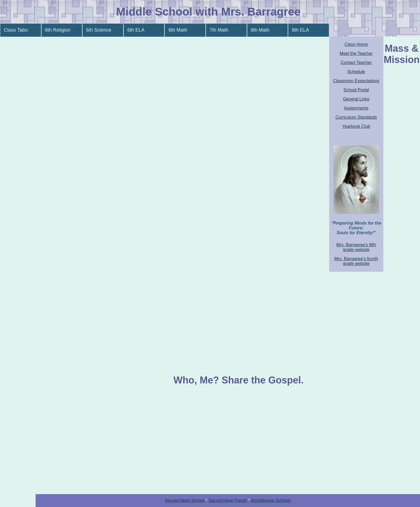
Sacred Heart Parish (228, 500)
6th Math (178, 30)
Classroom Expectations (356, 81)
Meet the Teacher (356, 53)
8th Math (260, 30)
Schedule (356, 72)
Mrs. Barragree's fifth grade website (356, 247)
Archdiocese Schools (271, 500)
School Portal (356, 90)
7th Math (219, 30)
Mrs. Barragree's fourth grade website (356, 261)
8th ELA (301, 30)
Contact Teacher (356, 63)
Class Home (356, 44)
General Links (356, 99)
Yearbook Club (356, 126)
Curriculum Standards (356, 117)
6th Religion (58, 30)
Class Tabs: (16, 30)
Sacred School (185, 500)
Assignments (356, 108)
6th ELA (136, 30)
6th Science (99, 30)
